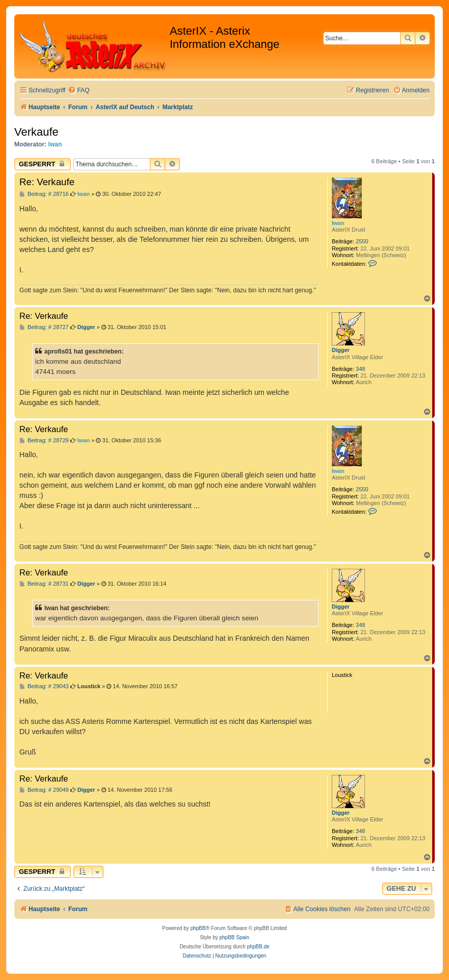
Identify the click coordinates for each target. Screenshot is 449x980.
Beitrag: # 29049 (44, 790)
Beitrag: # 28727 (44, 327)
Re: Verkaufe (47, 182)
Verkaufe (36, 132)
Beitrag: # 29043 (44, 686)
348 (360, 369)
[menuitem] (78, 91)
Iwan (55, 144)
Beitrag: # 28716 (44, 194)
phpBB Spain (234, 937)
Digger (341, 350)
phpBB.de (258, 947)
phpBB (198, 928)
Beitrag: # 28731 (44, 584)
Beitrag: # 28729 (44, 441)
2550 (362, 241)
